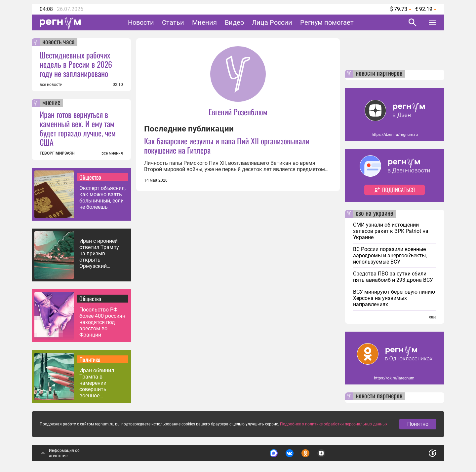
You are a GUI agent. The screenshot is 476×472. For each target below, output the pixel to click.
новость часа (59, 42)
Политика (90, 359)
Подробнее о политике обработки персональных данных (334, 424)
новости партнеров (379, 74)
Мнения (204, 22)
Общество (90, 177)
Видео (234, 22)
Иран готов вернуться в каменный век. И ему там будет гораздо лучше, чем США (78, 128)
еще (433, 317)
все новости (51, 85)
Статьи (173, 22)
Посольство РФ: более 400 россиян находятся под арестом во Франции (102, 322)
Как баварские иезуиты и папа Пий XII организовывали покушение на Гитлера (227, 145)
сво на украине (374, 214)
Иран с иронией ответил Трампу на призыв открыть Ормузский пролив (99, 254)
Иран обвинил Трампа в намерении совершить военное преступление (97, 383)
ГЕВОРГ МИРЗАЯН (57, 153)
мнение (51, 103)
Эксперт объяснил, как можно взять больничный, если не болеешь (102, 198)
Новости (141, 22)
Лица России (272, 22)
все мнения (112, 153)
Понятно (418, 424)
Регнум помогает (327, 22)
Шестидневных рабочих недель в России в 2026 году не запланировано (76, 64)
